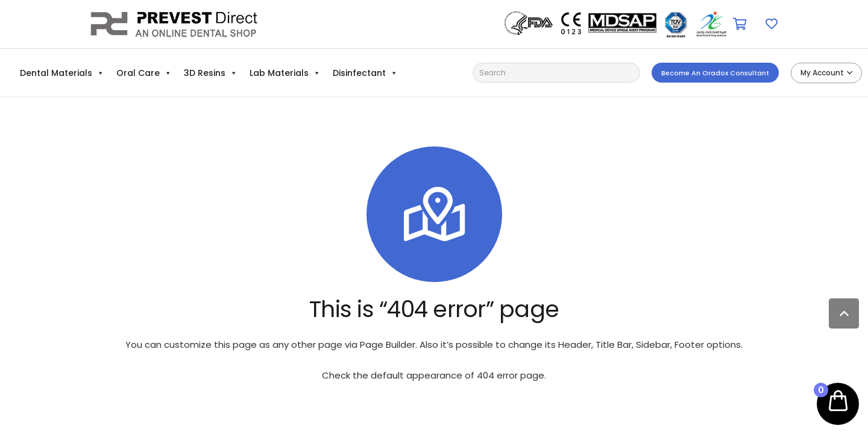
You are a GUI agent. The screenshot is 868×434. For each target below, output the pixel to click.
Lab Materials (285, 73)
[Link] (174, 24)
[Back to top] (844, 313)
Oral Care (144, 73)
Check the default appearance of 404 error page (433, 375)
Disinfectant (365, 73)
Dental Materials (62, 73)
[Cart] (740, 24)
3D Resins (211, 73)
